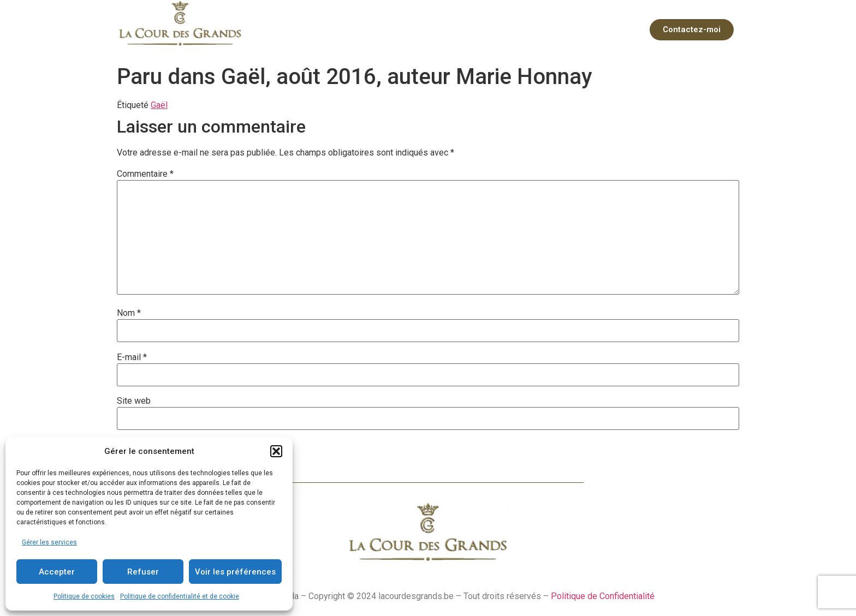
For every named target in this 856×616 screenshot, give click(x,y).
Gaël (159, 105)
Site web (134, 401)
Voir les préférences (235, 572)
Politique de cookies (84, 596)
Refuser (143, 572)
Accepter (57, 572)
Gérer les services (49, 542)
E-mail (132, 357)
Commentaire (145, 174)
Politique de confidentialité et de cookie (180, 596)
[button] (276, 451)
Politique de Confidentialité (603, 596)
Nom (129, 313)
